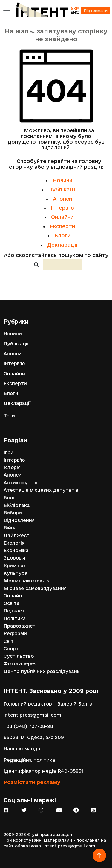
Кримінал (15, 566)
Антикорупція (20, 483)
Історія (12, 467)
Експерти (62, 226)
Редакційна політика (29, 760)
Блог (9, 498)
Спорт (11, 649)
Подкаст (14, 611)
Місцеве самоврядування (35, 588)
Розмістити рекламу (32, 782)
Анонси (62, 199)
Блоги (62, 235)
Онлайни (62, 217)
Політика (15, 619)
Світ (9, 641)
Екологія (14, 543)
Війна (10, 528)
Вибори (13, 513)
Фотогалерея (20, 664)
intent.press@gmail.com (32, 715)
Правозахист (20, 626)
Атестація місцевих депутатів (41, 490)
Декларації (62, 245)
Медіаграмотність (26, 581)
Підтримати (96, 10)
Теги (9, 416)
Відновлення (19, 520)
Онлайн (13, 596)
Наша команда (22, 749)
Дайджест (17, 536)
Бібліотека (17, 505)
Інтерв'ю (62, 208)
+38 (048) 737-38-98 (28, 726)
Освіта (12, 603)
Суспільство (19, 656)
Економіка (16, 550)
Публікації (62, 189)
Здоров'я (14, 558)
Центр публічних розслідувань (42, 671)
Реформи (15, 633)
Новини (62, 180)
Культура (16, 573)
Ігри (9, 453)
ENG (75, 12)
